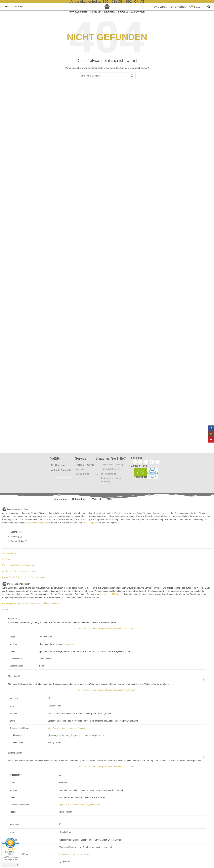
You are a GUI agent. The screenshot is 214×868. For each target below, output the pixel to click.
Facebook (63, 790)
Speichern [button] (7, 567)
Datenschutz (79, 507)
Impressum (60, 507)
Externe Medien (19, 549)
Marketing (16, 545)
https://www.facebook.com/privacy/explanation (79, 813)
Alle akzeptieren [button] (9, 561)
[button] (107, 637)
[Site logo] (107, 11)
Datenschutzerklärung (37, 531)
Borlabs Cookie (46, 644)
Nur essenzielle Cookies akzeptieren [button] (18, 573)
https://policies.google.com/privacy (75, 862)
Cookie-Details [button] (9, 585)
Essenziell (16, 540)
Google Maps (65, 840)
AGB (109, 507)
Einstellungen (89, 531)
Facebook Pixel (55, 714)
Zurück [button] (5, 618)
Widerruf (96, 507)
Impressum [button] (41, 585)
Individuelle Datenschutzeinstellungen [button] (19, 579)
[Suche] (209, 11)
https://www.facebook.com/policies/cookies (67, 736)
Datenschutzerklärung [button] (26, 585)
